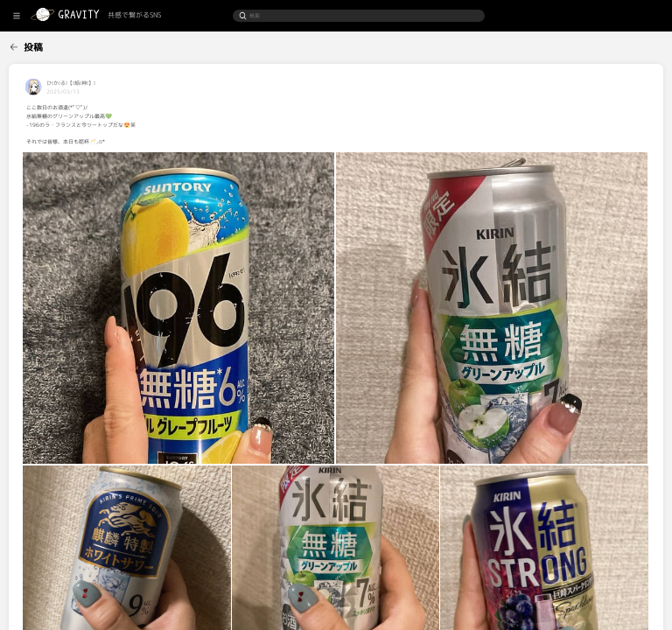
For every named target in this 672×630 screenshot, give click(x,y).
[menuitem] (42, 45)
